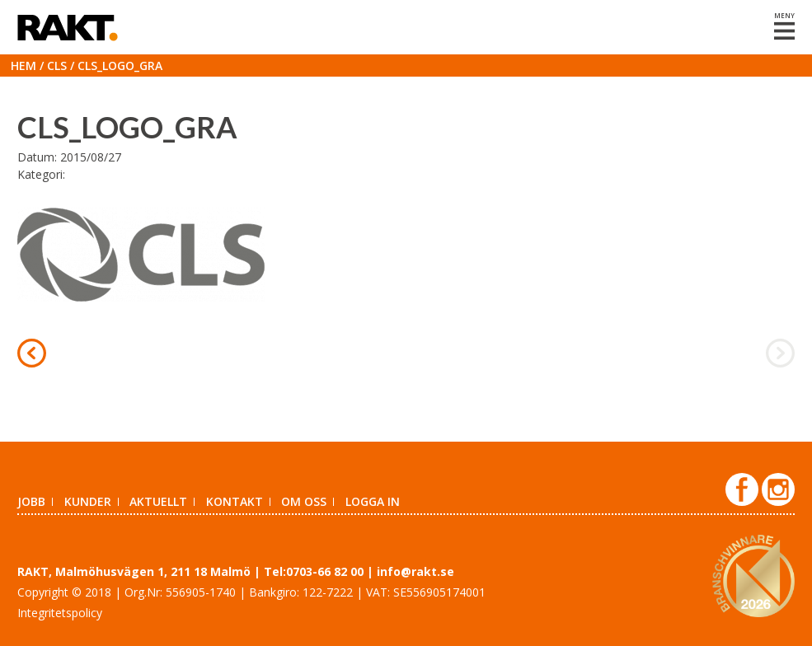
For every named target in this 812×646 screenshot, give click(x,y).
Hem (23, 66)
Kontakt (235, 501)
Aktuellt (158, 501)
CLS (57, 66)
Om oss (304, 501)
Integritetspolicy (60, 613)
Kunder (88, 501)
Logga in (373, 501)
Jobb (31, 501)
